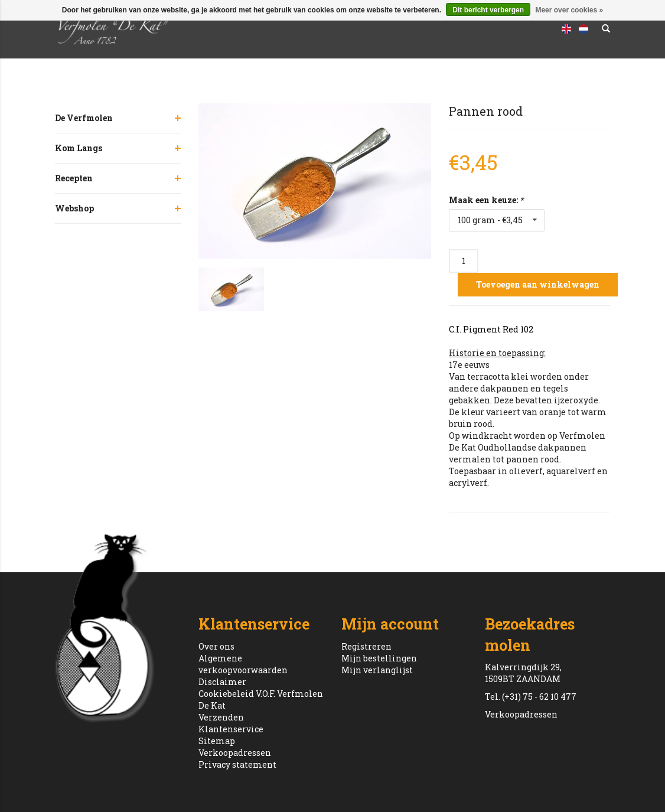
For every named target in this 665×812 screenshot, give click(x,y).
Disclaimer (222, 682)
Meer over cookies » (569, 10)
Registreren (366, 646)
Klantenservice (231, 729)
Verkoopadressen (235, 753)
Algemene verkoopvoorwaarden (243, 664)
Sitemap (217, 741)
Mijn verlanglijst (377, 670)
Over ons (216, 646)
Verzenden (221, 717)
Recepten (74, 178)
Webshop (74, 208)
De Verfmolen (84, 118)
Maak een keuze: (486, 200)
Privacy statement (237, 764)
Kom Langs (79, 148)
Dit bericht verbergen (488, 10)
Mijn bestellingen (379, 658)
